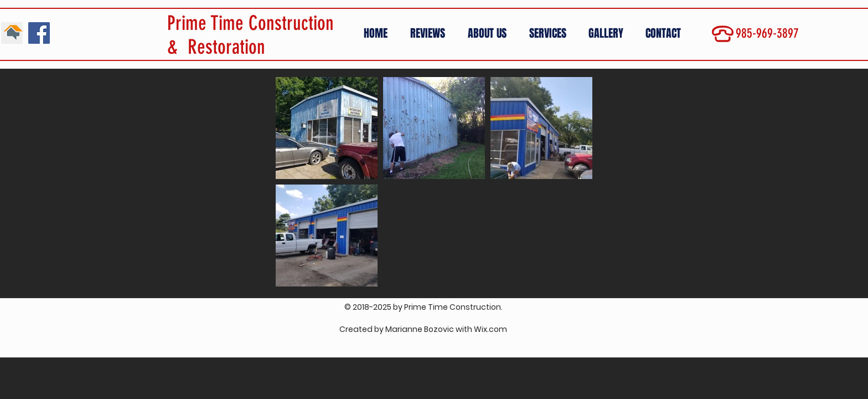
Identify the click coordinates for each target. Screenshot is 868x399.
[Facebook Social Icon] (39, 33)
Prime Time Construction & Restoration (250, 35)
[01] (12, 33)
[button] (609, 34)
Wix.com (490, 329)
